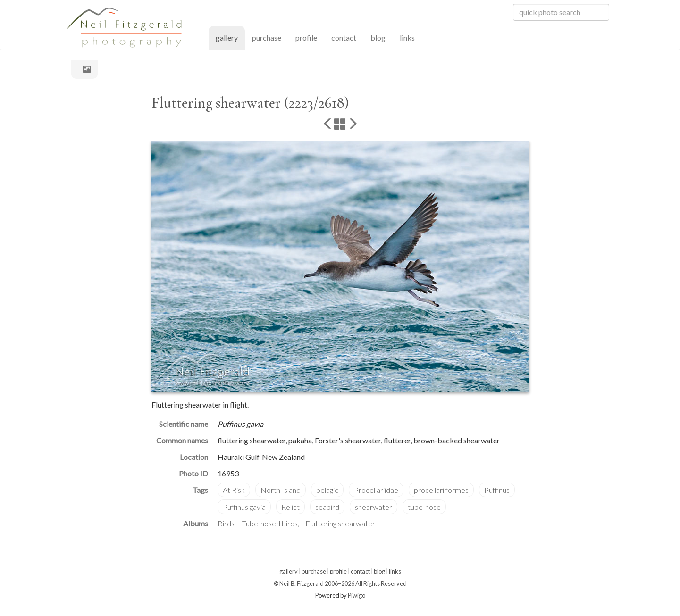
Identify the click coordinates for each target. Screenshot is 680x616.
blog (378, 37)
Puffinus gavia (244, 507)
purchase (267, 37)
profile (306, 37)
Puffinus (497, 490)
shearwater (374, 507)
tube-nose (424, 507)
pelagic (327, 490)
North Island (281, 490)
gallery (230, 37)
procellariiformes (441, 490)
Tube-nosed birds (270, 523)
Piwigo (357, 595)
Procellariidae (376, 490)
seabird (327, 507)
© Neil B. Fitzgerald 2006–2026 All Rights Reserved (340, 583)
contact (344, 37)
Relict (290, 507)
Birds (226, 523)
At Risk (234, 490)
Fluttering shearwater (340, 523)
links (407, 37)
